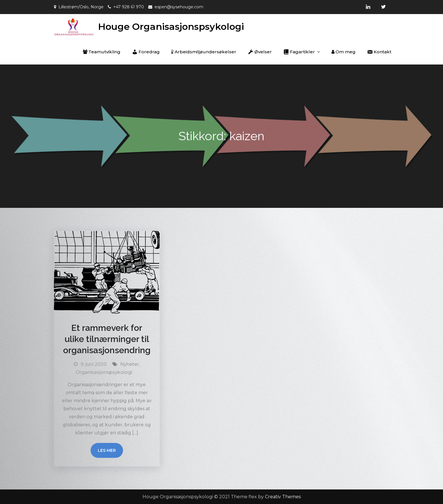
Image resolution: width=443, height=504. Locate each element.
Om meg (344, 52)
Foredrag (146, 52)
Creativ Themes (283, 497)
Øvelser (260, 52)
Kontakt (379, 52)
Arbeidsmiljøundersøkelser (204, 52)
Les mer (107, 450)
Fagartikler (299, 52)
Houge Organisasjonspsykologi (171, 27)
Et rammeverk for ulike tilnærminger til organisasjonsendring (107, 339)
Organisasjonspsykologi (104, 372)
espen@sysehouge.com (179, 7)
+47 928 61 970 (129, 7)
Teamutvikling (102, 52)
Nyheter (129, 364)
